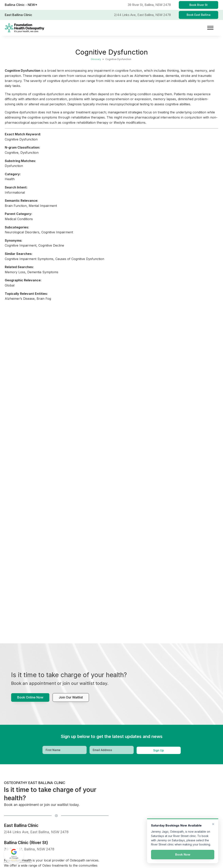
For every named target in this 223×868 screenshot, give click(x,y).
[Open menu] (210, 28)
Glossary (96, 59)
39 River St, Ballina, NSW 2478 (29, 849)
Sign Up (159, 750)
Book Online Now (30, 697)
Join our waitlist (71, 697)
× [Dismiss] (213, 824)
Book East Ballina (199, 15)
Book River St (198, 5)
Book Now (183, 854)
